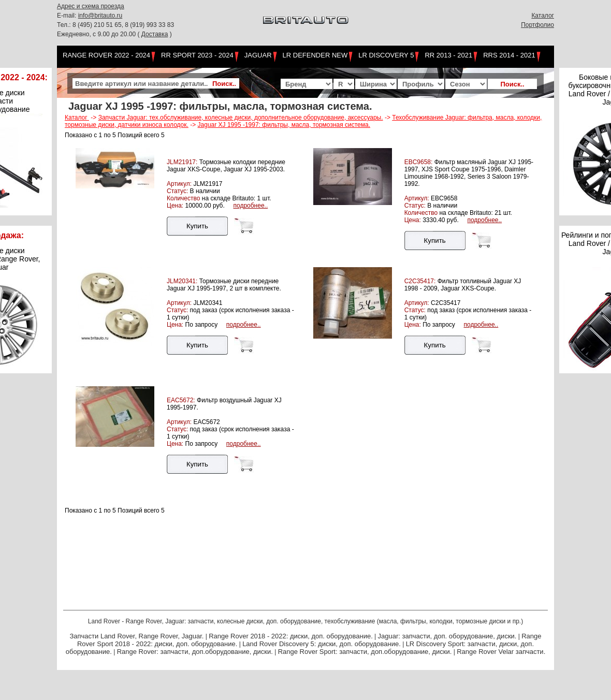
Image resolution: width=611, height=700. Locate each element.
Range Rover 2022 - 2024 (106, 55)
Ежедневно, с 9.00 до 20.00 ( (99, 34)
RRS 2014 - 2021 (509, 55)
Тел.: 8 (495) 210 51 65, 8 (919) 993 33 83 (115, 25)
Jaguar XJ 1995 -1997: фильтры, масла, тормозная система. (284, 125)
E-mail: (68, 16)
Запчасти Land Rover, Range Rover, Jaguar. (136, 636)
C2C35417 (446, 303)
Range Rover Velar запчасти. (501, 652)
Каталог (543, 16)
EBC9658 (444, 198)
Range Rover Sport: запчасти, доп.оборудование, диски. (365, 652)
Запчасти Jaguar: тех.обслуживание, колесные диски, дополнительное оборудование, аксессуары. (241, 118)
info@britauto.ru (100, 16)
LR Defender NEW (315, 55)
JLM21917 (208, 184)
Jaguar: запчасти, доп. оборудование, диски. (447, 636)
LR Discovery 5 (386, 55)
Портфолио (537, 25)
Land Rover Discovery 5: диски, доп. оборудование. (322, 644)
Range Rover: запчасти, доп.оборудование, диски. (195, 652)
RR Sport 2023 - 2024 (197, 55)
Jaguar (258, 55)
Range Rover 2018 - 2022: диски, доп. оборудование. (291, 636)
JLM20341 (208, 303)
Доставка (155, 34)
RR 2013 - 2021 (448, 55)
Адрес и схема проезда (91, 6)
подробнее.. (250, 206)
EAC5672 (206, 422)
